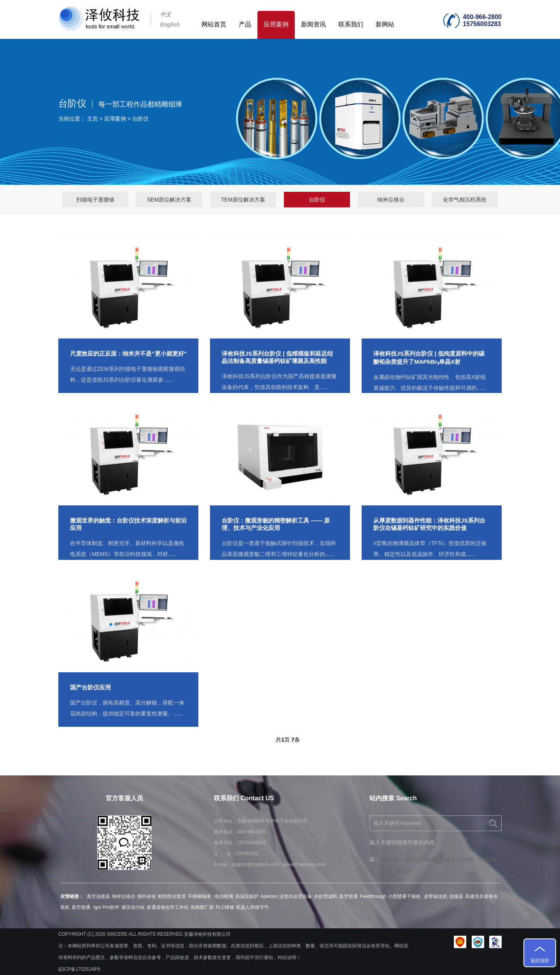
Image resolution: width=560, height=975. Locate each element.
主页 (93, 119)
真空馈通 (348, 896)
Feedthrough (373, 896)
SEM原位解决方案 (169, 200)
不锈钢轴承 (200, 896)
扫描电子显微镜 (95, 200)
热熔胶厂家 (202, 907)
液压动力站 (133, 907)
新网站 (385, 24)
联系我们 (351, 24)
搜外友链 (147, 896)
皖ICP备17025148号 (80, 969)
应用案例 (276, 24)
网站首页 (214, 24)
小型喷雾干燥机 (405, 896)
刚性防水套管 (172, 896)
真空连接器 (98, 896)
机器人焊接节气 (252, 907)
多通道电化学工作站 (168, 907)
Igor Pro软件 (106, 907)
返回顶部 (540, 961)
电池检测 (224, 896)
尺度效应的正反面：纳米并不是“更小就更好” (128, 353)
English (170, 25)
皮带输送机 (436, 896)
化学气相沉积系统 (465, 200)
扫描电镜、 (392, 859)
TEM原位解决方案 (243, 200)
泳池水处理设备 (296, 896)
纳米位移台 (391, 200)
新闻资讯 (313, 24)
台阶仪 (140, 119)
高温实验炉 (247, 896)
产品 (245, 24)
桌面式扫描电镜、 (422, 859)
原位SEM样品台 (395, 871)
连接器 (456, 896)
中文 (166, 14)
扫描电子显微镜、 (460, 859)
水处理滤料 (325, 896)
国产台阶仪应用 (90, 687)
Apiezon (269, 896)
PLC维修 (225, 907)
